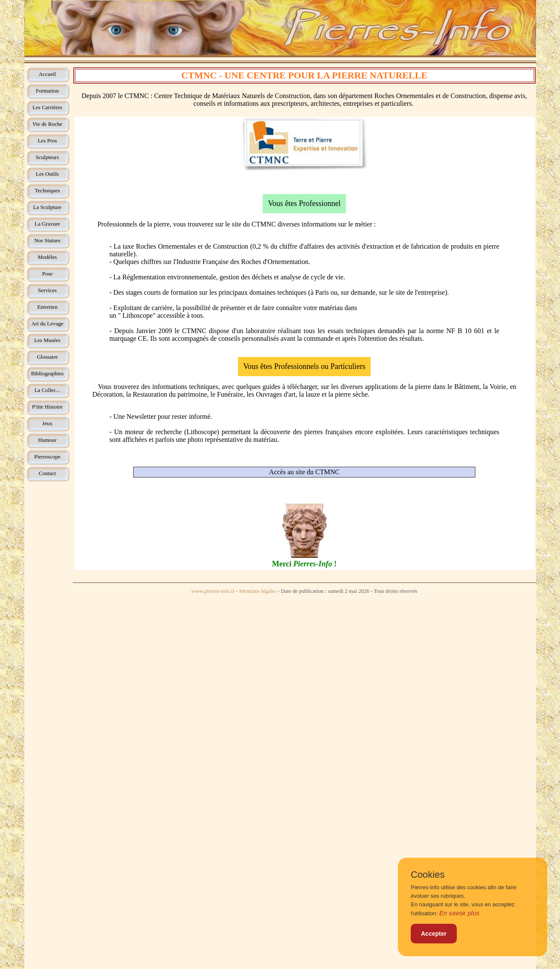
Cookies (428, 875)
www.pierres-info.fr (213, 591)
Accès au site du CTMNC (304, 472)
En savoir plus (459, 913)
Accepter (434, 934)
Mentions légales (258, 591)
